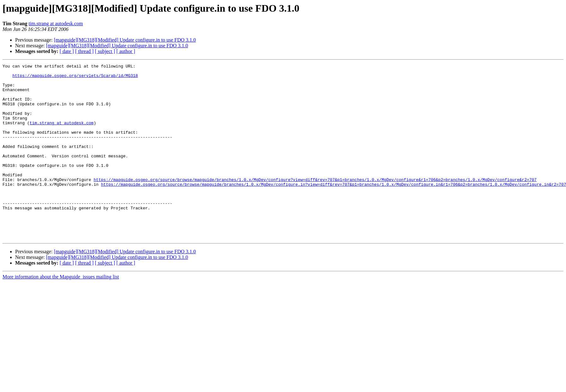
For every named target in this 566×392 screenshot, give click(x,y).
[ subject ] (105, 51)
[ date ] (67, 51)
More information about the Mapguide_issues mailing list (61, 312)
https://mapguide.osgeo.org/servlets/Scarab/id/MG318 (75, 78)
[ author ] (126, 51)
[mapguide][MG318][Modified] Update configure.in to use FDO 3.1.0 (125, 40)
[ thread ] (84, 51)
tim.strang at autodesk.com (56, 23)
